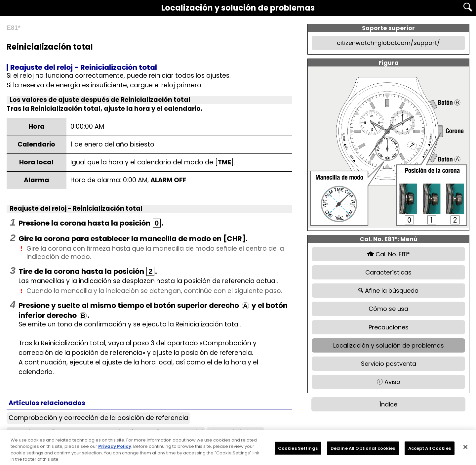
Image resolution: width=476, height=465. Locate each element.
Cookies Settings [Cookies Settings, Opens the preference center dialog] (298, 450)
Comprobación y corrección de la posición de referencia (98, 418)
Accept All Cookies (430, 450)
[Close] (465, 449)
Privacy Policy (115, 449)
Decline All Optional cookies (363, 450)
